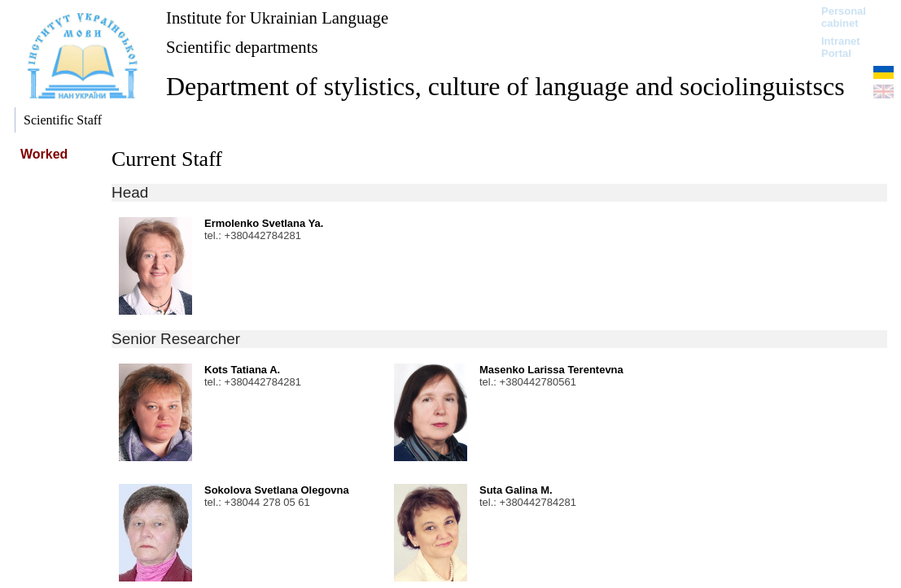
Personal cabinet (844, 17)
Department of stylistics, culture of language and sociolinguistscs (505, 86)
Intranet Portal (841, 47)
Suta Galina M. (516, 490)
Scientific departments (242, 47)
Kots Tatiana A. (242, 370)
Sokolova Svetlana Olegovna (277, 490)
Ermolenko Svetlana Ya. (264, 223)
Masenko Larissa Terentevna (551, 370)
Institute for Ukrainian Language (277, 17)
